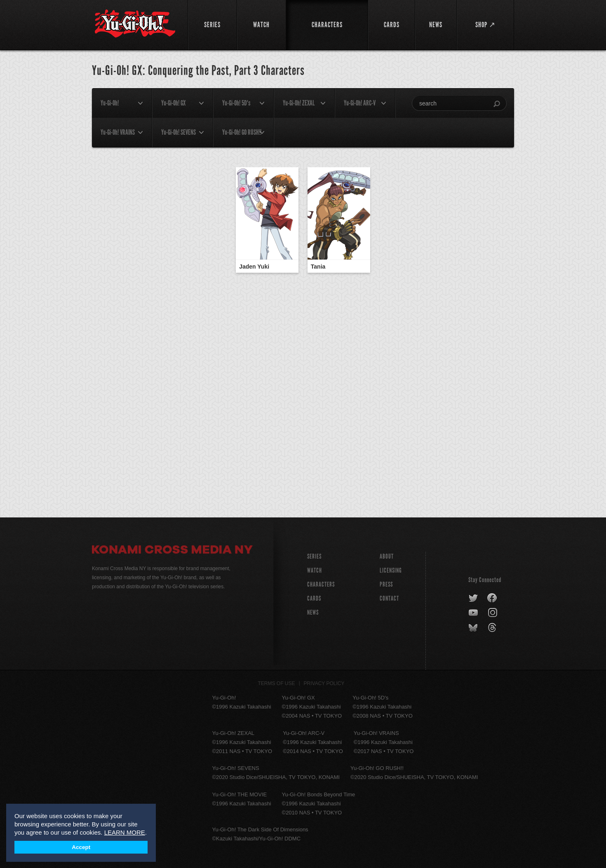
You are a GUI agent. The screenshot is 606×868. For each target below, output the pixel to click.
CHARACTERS (321, 584)
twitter (473, 598)
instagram (493, 613)
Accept (81, 847)
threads (493, 628)
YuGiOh (135, 24)
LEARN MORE (125, 832)
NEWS (313, 612)
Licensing (391, 570)
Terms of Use (277, 683)
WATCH (315, 570)
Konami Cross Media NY (172, 551)
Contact (389, 598)
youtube (474, 613)
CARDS (314, 598)
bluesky (474, 628)
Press (386, 584)
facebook (492, 598)
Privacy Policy (324, 683)
